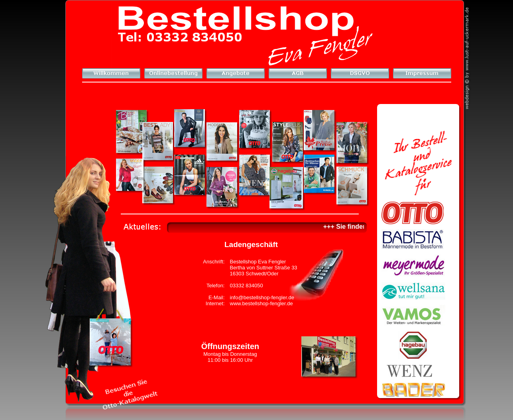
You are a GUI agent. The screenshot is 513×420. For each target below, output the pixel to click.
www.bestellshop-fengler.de (261, 303)
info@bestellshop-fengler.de (262, 297)
